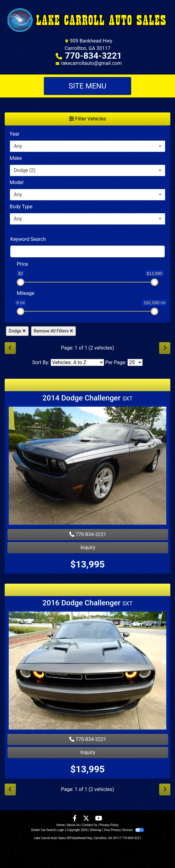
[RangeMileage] (13, 290)
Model (17, 182)
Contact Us (90, 825)
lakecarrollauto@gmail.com (92, 63)
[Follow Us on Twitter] (87, 819)
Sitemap (96, 830)
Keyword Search (28, 239)
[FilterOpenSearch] (87, 251)
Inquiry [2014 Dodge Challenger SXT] (88, 547)
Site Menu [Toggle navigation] (88, 86)
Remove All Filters (53, 331)
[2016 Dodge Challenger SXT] (87, 671)
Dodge (17, 331)
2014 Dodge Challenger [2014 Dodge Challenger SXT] (88, 398)
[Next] (165, 348)
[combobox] (87, 146)
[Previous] (10, 348)
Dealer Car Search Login (48, 830)
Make (16, 158)
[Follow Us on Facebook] (75, 819)
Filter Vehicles (88, 119)
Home (60, 825)
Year (15, 134)
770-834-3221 (93, 56)
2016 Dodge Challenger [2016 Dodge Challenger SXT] (88, 603)
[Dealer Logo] (87, 20)
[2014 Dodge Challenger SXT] (87, 466)
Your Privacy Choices (124, 830)
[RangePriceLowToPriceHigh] (13, 261)
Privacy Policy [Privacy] (109, 825)
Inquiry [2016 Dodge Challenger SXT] (88, 752)
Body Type (21, 207)
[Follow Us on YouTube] (99, 819)
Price (22, 264)
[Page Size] (135, 362)
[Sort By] (77, 362)
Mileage (25, 293)
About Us (74, 825)
